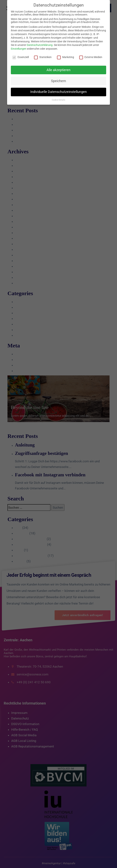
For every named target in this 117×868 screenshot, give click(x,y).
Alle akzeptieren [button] (59, 70)
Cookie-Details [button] (59, 100)
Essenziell (21, 57)
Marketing (66, 57)
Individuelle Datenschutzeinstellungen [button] (59, 92)
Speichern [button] (59, 81)
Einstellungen (19, 49)
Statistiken (43, 57)
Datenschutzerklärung (40, 45)
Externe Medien (91, 57)
